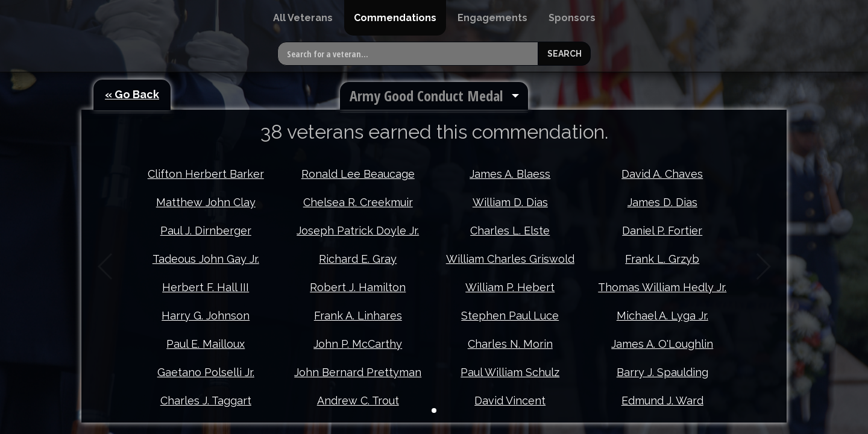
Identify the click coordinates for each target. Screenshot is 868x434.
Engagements (492, 18)
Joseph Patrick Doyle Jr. (358, 231)
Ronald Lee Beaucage (358, 174)
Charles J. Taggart (206, 401)
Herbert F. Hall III (206, 287)
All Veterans (303, 18)
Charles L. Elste (510, 231)
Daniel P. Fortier (662, 231)
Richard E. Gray (358, 259)
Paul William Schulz (510, 372)
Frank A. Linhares (358, 316)
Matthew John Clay (206, 202)
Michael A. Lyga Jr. (662, 316)
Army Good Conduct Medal (426, 96)
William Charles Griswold (510, 259)
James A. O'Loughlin (662, 344)
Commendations (395, 18)
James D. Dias (662, 202)
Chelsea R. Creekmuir (358, 202)
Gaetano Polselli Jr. (206, 372)
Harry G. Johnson (206, 316)
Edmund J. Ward (662, 401)
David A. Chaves (662, 174)
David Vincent (510, 401)
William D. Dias (510, 202)
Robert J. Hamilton (358, 287)
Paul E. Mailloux (206, 344)
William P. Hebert (510, 287)
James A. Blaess (510, 174)
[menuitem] (303, 18)
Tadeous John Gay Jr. (206, 259)
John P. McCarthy (358, 344)
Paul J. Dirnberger (206, 231)
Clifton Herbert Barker (206, 174)
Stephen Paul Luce (510, 316)
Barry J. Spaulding (662, 372)
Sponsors (572, 18)
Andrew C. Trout (358, 401)
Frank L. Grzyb (662, 259)
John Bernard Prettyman (358, 372)
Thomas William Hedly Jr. (662, 287)
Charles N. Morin (510, 344)
